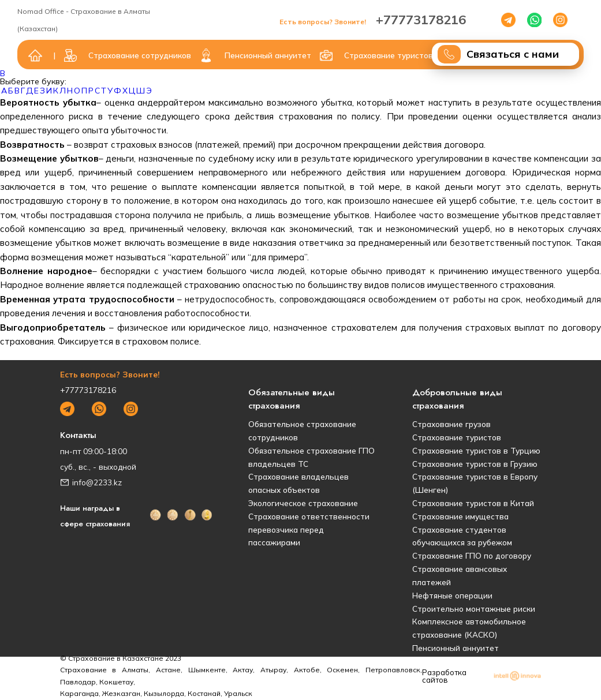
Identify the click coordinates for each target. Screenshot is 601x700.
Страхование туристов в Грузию (475, 464)
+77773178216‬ (373, 20)
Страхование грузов (451, 424)
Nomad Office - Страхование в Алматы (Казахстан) (84, 20)
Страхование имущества (460, 516)
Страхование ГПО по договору (472, 555)
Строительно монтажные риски (474, 609)
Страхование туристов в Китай (473, 503)
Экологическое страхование (303, 503)
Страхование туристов (457, 437)
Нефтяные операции (452, 595)
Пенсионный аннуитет (456, 648)
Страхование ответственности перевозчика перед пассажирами (309, 529)
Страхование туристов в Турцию (476, 450)
